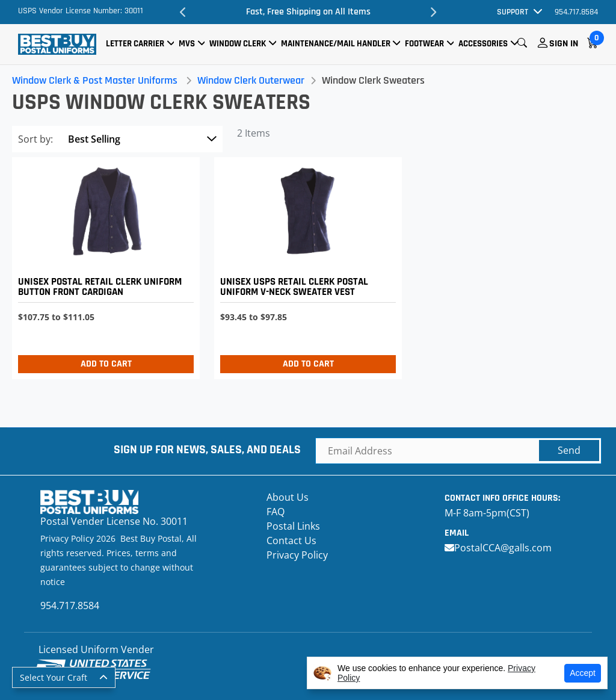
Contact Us (291, 540)
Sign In (564, 44)
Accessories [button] (483, 44)
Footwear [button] (424, 44)
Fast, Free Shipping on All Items (308, 12)
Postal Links (293, 526)
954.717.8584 (576, 12)
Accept (583, 673)
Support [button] (513, 12)
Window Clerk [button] (238, 44)
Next (433, 12)
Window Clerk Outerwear (251, 80)
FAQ (276, 512)
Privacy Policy (297, 555)
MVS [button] (187, 44)
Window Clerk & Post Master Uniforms (95, 80)
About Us (288, 497)
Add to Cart (106, 364)
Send (569, 450)
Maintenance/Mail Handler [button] (336, 44)
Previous (183, 12)
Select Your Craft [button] (54, 677)
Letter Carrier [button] (135, 44)
